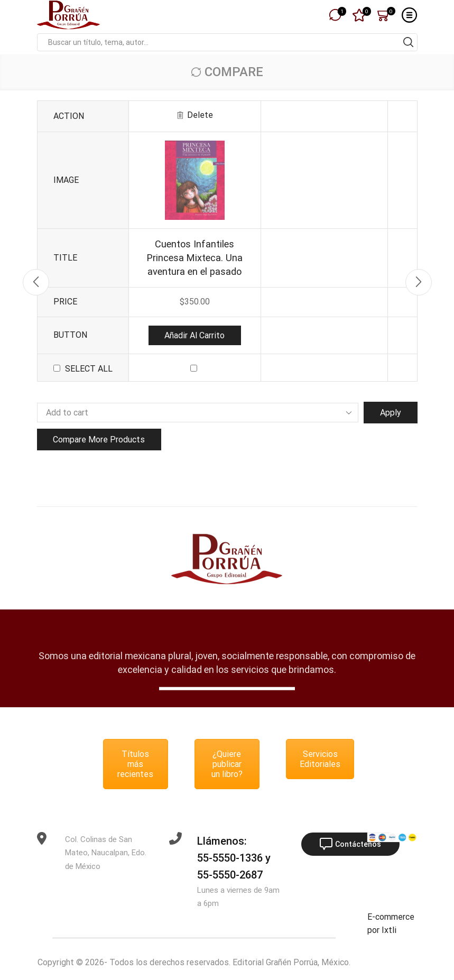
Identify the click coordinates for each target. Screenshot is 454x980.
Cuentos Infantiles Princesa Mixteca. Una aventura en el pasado (195, 258)
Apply (391, 413)
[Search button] (409, 42)
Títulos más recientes (135, 764)
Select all (89, 369)
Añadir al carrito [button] (194, 335)
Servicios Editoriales (320, 759)
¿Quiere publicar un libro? (227, 764)
